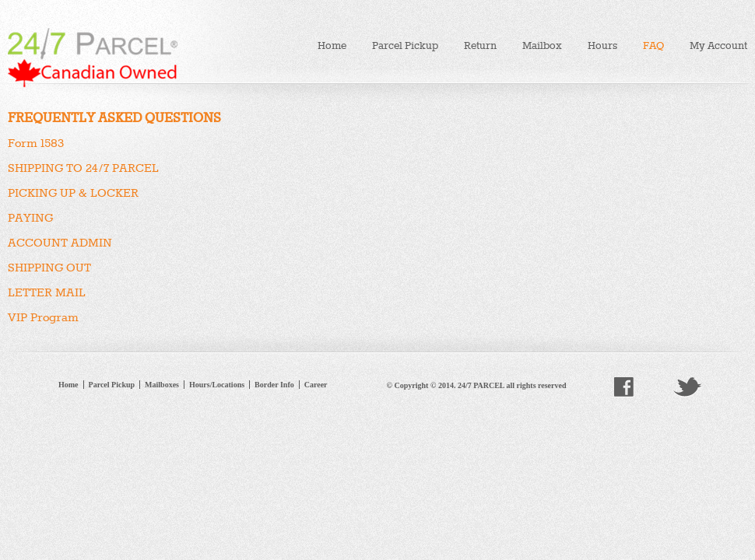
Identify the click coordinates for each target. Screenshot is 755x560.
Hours (602, 45)
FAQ (653, 45)
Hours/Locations (217, 385)
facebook (624, 387)
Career (316, 385)
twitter (687, 387)
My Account (718, 45)
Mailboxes (162, 385)
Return (480, 45)
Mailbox (542, 45)
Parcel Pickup (405, 45)
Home (332, 45)
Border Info (274, 385)
